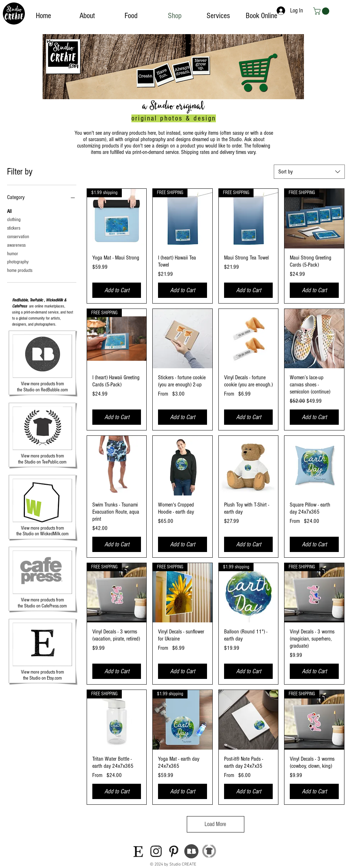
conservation (18, 236)
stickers (14, 228)
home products (20, 270)
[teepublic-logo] (209, 851)
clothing (14, 219)
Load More (215, 824)
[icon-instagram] (156, 851)
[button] (322, 11)
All (9, 211)
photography (18, 261)
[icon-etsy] (138, 851)
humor (13, 253)
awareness (16, 245)
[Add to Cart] (117, 290)
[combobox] (309, 172)
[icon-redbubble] (191, 851)
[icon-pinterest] (174, 851)
